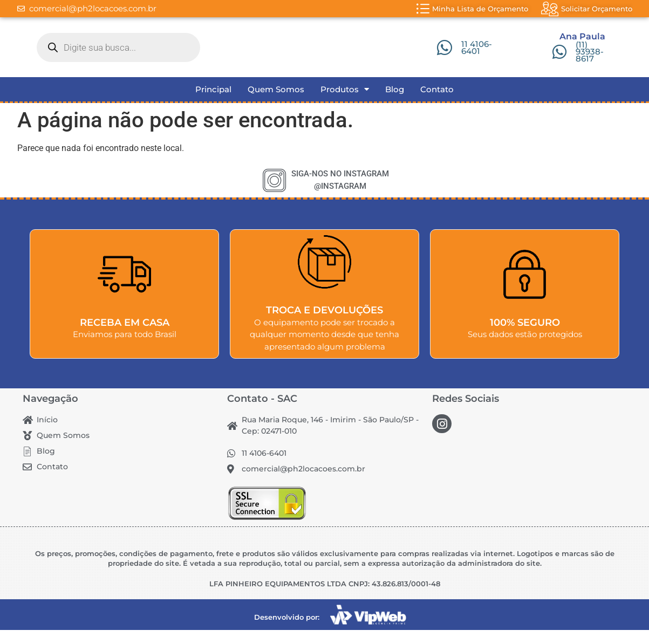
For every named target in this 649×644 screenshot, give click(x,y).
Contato (437, 103)
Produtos (345, 104)
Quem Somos (276, 103)
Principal (213, 103)
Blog (395, 103)
